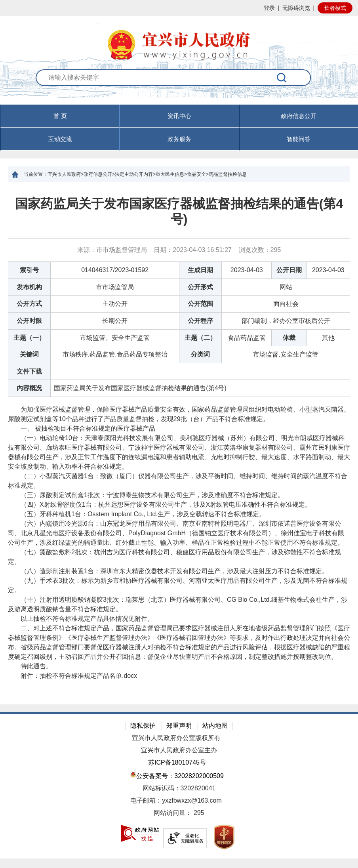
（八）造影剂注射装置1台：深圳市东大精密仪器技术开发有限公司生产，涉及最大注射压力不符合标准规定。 (168, 571)
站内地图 (215, 726)
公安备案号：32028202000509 (177, 775)
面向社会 (286, 304)
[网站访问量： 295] (179, 813)
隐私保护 (143, 726)
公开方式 (29, 304)
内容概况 (29, 388)
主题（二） (200, 338)
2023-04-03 (247, 270)
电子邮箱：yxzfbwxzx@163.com (176, 800)
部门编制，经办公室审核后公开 (286, 321)
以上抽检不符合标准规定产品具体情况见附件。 (81, 619)
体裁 (289, 338)
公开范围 (200, 304)
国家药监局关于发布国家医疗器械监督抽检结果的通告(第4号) (179, 211)
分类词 (200, 354)
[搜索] (282, 78)
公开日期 (289, 270)
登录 (269, 8)
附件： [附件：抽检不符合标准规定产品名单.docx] (72, 676)
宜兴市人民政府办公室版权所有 (176, 738)
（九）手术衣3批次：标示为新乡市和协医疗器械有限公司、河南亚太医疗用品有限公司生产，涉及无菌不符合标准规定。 (178, 585)
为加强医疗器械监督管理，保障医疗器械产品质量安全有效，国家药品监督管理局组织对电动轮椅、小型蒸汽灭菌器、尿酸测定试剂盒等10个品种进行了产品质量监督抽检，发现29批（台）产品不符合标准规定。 (179, 414)
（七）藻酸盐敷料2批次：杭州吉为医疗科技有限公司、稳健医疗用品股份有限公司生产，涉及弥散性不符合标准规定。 (174, 557)
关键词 (29, 354)
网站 (286, 287)
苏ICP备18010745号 (177, 762)
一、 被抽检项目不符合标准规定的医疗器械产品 (82, 428)
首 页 (60, 116)
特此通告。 (30, 666)
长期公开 (115, 321)
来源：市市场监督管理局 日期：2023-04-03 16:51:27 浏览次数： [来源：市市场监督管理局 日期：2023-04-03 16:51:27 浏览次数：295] (179, 250)
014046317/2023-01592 (115, 270)
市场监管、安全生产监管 (115, 338)
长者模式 (335, 8)
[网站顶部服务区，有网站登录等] (179, 8)
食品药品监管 (247, 338)
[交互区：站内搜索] (179, 87)
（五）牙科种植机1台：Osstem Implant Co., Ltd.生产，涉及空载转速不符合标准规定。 (137, 514)
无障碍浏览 (296, 8)
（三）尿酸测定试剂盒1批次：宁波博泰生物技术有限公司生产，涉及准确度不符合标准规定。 (146, 495)
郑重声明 (179, 726)
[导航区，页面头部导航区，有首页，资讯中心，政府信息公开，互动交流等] (179, 128)
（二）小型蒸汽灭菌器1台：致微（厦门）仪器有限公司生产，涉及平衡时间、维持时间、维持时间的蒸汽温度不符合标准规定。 (178, 481)
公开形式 (200, 287)
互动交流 (60, 139)
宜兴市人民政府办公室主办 (179, 750)
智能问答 (299, 139)
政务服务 (179, 139)
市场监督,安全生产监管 (286, 354)
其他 (328, 338)
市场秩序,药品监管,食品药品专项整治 (115, 354)
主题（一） (29, 338)
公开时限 (29, 321)
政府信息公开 (299, 116)
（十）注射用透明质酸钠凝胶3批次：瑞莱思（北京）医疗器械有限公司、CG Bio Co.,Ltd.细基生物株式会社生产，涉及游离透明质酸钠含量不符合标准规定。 (178, 604)
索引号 (29, 270)
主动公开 (115, 304)
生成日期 (200, 270)
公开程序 (200, 321)
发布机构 (29, 287)
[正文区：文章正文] (179, 443)
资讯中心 (179, 116)
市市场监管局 (115, 287)
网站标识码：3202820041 (179, 788)
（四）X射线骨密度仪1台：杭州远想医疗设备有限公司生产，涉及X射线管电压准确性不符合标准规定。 (160, 505)
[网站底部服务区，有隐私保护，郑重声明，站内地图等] (179, 785)
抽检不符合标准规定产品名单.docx (88, 676)
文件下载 (29, 371)
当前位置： (36, 174)
